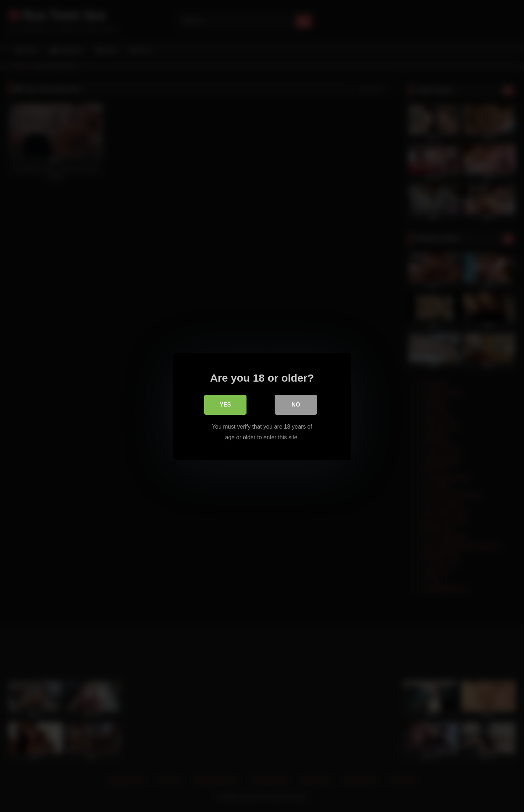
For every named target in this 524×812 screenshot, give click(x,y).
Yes (225, 404)
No (296, 404)
